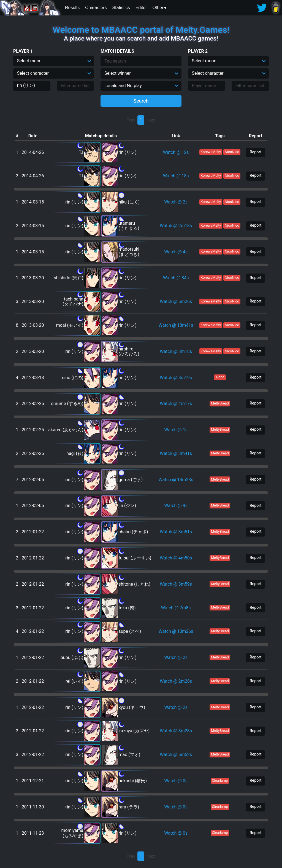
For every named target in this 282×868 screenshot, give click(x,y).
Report (255, 152)
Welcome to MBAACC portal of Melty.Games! (141, 30)
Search (141, 101)
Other (158, 8)
